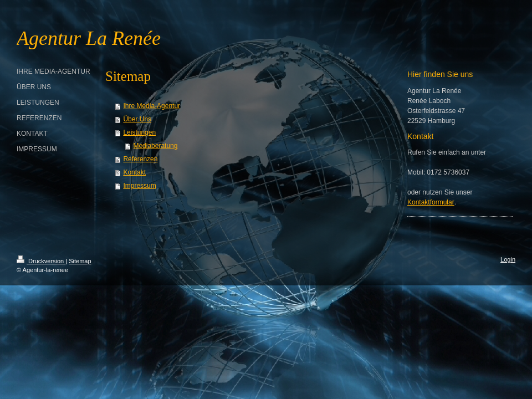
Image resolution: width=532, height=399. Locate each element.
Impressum (139, 186)
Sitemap (80, 261)
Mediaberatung (155, 146)
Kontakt (134, 172)
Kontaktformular (431, 202)
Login (508, 259)
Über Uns (137, 119)
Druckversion (41, 261)
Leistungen (139, 132)
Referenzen (140, 159)
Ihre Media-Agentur (152, 106)
